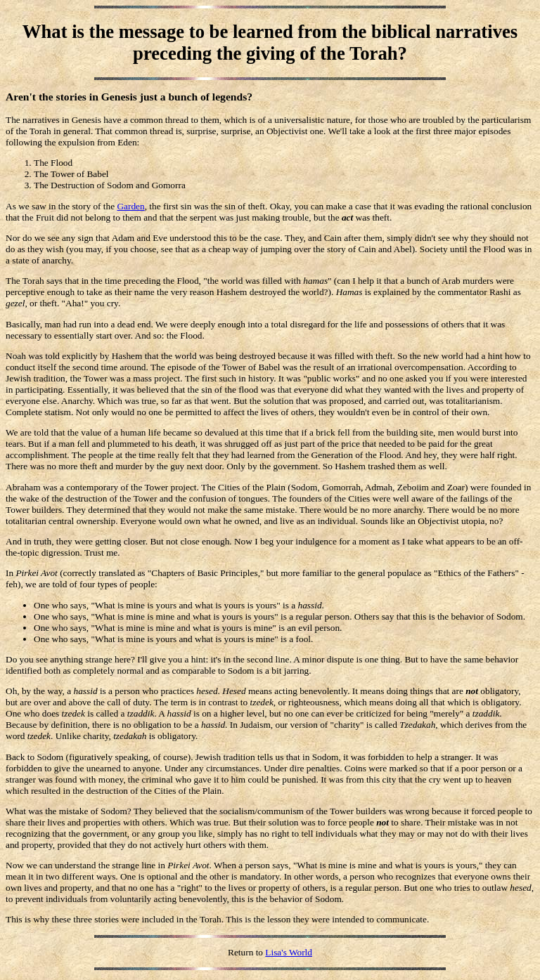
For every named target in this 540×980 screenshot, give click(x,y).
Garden (130, 206)
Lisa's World (289, 952)
